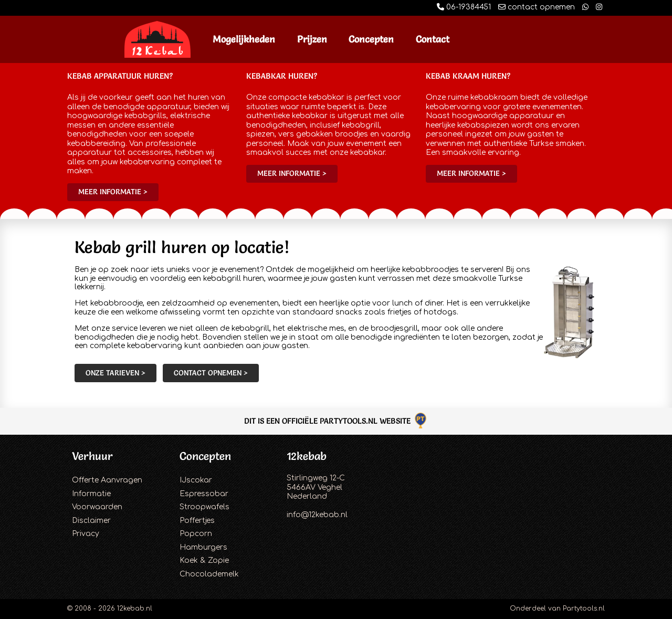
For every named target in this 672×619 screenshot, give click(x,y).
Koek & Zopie (204, 560)
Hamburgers (203, 547)
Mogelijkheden (244, 39)
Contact (433, 39)
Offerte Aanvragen (107, 480)
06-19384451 (464, 7)
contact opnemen (537, 7)
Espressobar (204, 494)
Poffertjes (197, 521)
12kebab (307, 456)
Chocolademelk (209, 574)
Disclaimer (91, 521)
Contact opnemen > (211, 373)
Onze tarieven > (115, 373)
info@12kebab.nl (317, 515)
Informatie (91, 494)
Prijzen (312, 39)
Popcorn (196, 534)
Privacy (86, 534)
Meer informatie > (113, 192)
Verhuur (92, 456)
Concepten (371, 39)
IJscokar (196, 480)
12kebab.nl (135, 608)
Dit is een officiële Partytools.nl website (336, 421)
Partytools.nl (584, 608)
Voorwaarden (97, 507)
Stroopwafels (204, 507)
